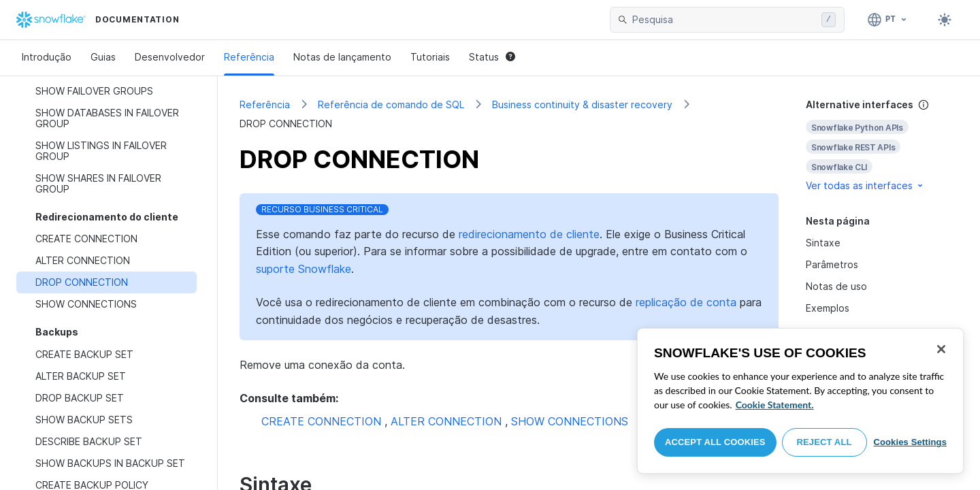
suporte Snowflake (304, 269)
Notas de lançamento (342, 57)
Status (492, 57)
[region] (800, 401)
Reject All (824, 442)
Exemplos (828, 308)
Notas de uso (836, 286)
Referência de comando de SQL (391, 104)
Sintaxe (823, 243)
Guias (103, 57)
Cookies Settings (910, 442)
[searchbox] (724, 20)
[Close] (941, 349)
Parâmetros (832, 264)
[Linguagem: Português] (888, 20)
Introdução (47, 57)
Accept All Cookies (715, 442)
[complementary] (882, 145)
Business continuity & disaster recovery (582, 104)
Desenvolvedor (170, 57)
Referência (249, 57)
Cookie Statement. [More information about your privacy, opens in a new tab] (775, 405)
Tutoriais (430, 57)
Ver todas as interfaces (865, 185)
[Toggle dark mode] (945, 20)
